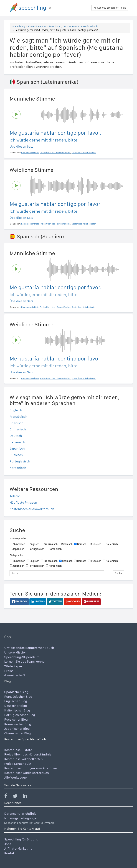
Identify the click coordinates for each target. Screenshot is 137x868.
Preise (9, 671)
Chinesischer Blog (17, 733)
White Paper (13, 666)
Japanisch (17, 448)
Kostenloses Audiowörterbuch (81, 26)
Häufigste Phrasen (23, 502)
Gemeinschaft (15, 675)
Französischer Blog (18, 697)
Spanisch (17, 423)
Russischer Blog (16, 719)
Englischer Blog (16, 701)
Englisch (16, 410)
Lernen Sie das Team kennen (25, 661)
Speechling (19, 26)
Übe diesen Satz (22, 146)
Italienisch (17, 442)
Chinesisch (18, 429)
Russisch (16, 455)
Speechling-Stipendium (22, 657)
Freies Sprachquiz (18, 764)
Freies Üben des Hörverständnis (28, 754)
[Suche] (57, 573)
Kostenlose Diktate (18, 750)
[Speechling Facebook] (8, 797)
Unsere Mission (16, 652)
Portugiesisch (20, 461)
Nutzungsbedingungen (21, 818)
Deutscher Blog (16, 706)
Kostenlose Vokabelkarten (24, 759)
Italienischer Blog (17, 710)
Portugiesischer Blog (20, 715)
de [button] (51, 8)
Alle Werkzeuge (16, 777)
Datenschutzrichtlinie (20, 814)
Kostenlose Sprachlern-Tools (110, 8)
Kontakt (10, 853)
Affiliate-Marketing (18, 848)
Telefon (15, 496)
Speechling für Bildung (21, 839)
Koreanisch (18, 468)
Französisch (18, 417)
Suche (119, 573)
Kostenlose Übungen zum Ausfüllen (31, 768)
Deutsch (16, 436)
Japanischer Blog (17, 729)
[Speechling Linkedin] (27, 797)
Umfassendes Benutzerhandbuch (29, 648)
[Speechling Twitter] (17, 797)
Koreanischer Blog (18, 724)
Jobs (8, 844)
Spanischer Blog (16, 692)
